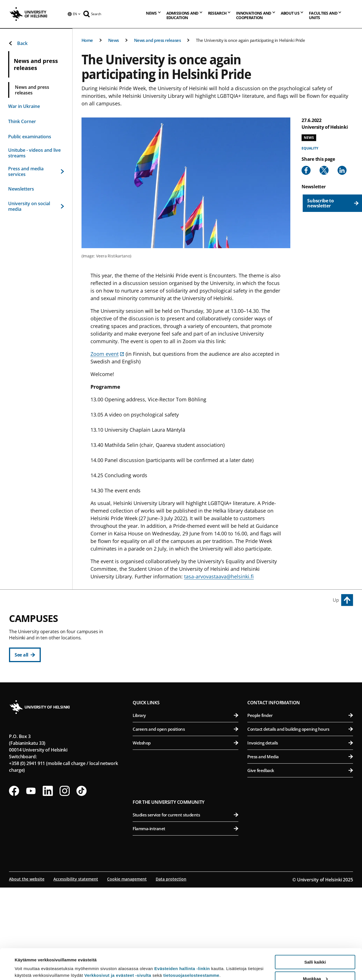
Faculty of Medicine (301, 713)
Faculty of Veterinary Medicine (301, 676)
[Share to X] (324, 170)
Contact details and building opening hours (300, 815)
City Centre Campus (159, 622)
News (114, 40)
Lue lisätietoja (29, 962)
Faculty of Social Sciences (188, 690)
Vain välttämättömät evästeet (315, 966)
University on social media (36, 206)
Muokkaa (315, 950)
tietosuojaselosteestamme (191, 946)
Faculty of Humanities (188, 634)
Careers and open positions (185, 815)
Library (185, 801)
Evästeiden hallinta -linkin (182, 940)
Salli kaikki (315, 933)
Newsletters (21, 189)
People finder (300, 801)
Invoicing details (300, 829)
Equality (310, 148)
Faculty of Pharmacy (301, 662)
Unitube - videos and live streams (34, 153)
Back (18, 43)
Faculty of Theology (188, 676)
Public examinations (30, 137)
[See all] (25, 655)
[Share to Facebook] (306, 170)
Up (336, 600)
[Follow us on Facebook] (14, 877)
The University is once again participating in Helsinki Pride (250, 40)
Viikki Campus (265, 622)
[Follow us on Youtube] (31, 877)
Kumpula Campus (157, 728)
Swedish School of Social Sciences (188, 703)
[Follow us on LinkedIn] (48, 877)
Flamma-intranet (185, 914)
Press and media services (36, 171)
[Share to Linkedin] (342, 170)
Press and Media (300, 842)
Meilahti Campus (269, 701)
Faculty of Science (188, 741)
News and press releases (158, 40)
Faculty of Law (188, 662)
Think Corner (22, 121)
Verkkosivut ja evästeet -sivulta (118, 946)
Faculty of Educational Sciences (188, 648)
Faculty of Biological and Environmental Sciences (301, 648)
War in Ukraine (24, 106)
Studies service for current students (185, 900)
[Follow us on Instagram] (65, 877)
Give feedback (300, 856)
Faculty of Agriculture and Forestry (301, 634)
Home (87, 40)
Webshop (185, 829)
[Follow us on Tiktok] (82, 877)
